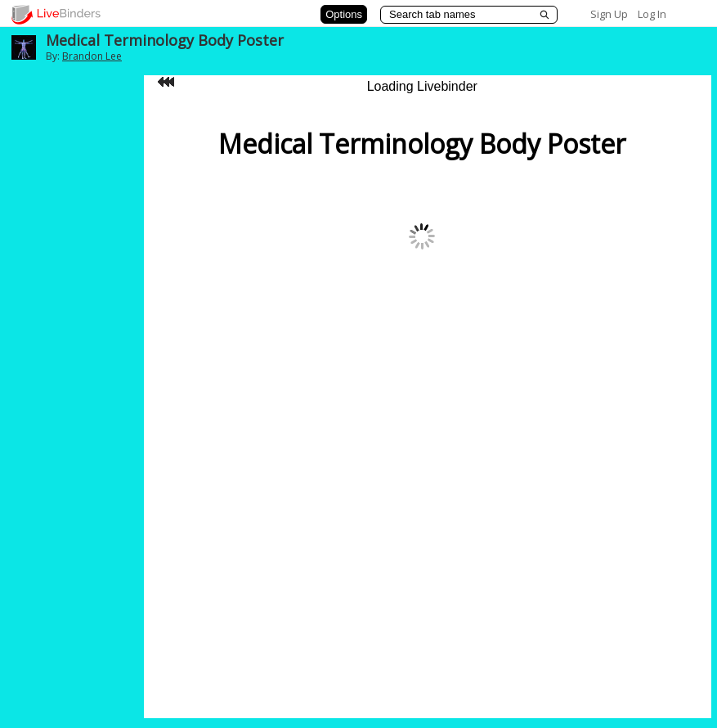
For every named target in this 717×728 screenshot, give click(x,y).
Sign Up (609, 14)
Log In (652, 14)
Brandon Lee (92, 56)
